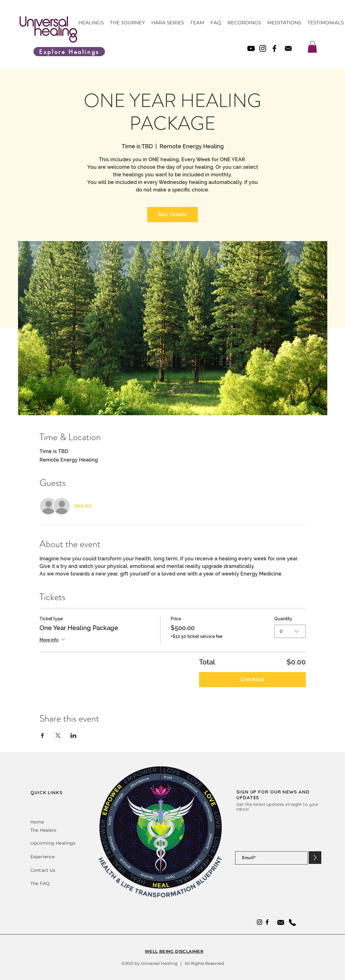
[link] (312, 47)
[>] (315, 858)
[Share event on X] (58, 735)
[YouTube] (251, 48)
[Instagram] (263, 48)
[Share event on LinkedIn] (73, 735)
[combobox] (290, 631)
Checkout (252, 679)
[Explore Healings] (69, 52)
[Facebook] (274, 48)
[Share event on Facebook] (42, 735)
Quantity (283, 619)
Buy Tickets (172, 214)
